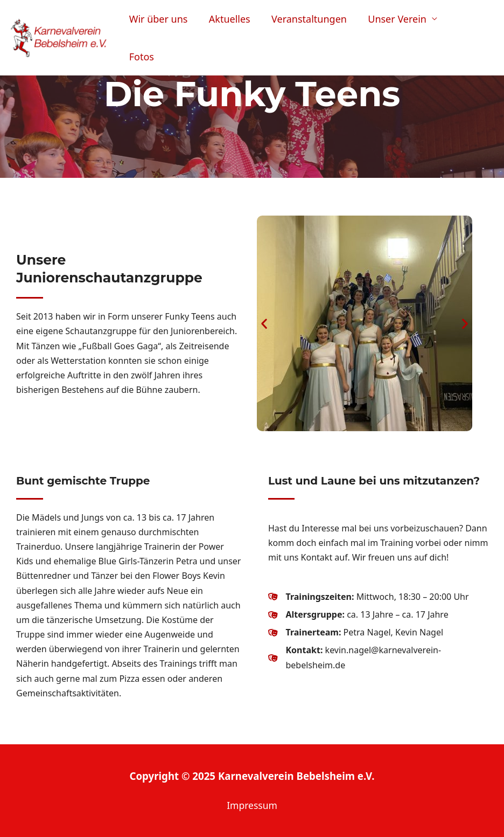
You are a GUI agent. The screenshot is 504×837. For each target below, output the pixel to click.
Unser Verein (399, 28)
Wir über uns (166, 28)
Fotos (471, 28)
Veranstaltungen (313, 28)
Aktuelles (235, 28)
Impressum (252, 805)
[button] (264, 323)
